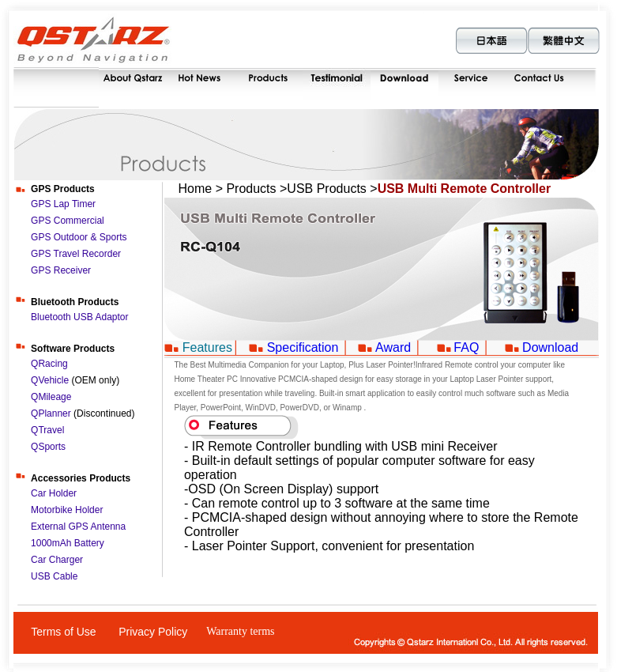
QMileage (51, 397)
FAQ (466, 347)
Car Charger (57, 560)
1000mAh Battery (68, 543)
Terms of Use (63, 632)
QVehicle (51, 380)
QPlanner (51, 413)
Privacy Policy (153, 632)
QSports (48, 447)
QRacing (49, 364)
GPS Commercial (68, 221)
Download (550, 347)
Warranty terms (240, 631)
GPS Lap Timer (63, 204)
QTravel (47, 430)
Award (393, 347)
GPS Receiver (61, 270)
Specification (303, 347)
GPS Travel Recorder (76, 254)
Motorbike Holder (67, 510)
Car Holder (54, 493)
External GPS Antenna (78, 527)
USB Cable (54, 576)
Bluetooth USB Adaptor (79, 317)
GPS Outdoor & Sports (79, 237)
